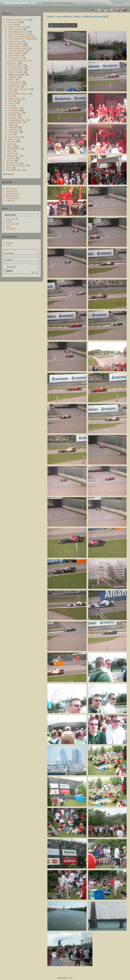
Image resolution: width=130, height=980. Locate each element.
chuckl (10, 153)
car (10, 106)
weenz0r (11, 141)
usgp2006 (13, 129)
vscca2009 (13, 132)
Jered (10, 144)
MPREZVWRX (14, 149)
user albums (12, 22)
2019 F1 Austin (15, 53)
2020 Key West (15, 44)
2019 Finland (14, 55)
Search (9, 221)
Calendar (10, 200)
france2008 (13, 110)
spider (11, 125)
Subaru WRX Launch (18, 94)
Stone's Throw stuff (17, 27)
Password (8, 260)
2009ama (13, 77)
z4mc (8, 168)
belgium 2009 (14, 99)
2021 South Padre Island (19, 36)
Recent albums (13, 196)
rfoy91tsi (11, 158)
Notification (11, 229)
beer (10, 96)
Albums (6, 13)
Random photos (13, 198)
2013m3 (10, 161)
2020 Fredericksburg (18, 48)
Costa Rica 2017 (16, 70)
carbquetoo (13, 108)
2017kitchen (14, 137)
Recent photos (13, 193)
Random (12, 139)
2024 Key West (15, 29)
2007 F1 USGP (15, 72)
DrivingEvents (12, 163)
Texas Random (15, 46)
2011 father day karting (19, 89)
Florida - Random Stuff (16, 20)
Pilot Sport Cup (15, 58)
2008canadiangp (16, 75)
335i (10, 91)
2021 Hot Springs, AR (18, 34)
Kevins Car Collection (16, 165)
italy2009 (12, 115)
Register (10, 243)
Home (51, 16)
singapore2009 (15, 122)
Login (9, 245)
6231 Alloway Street (17, 32)
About (9, 226)
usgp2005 (13, 127)
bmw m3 (12, 101)
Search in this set (65, 25)
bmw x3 (12, 103)
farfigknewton (13, 156)
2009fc (11, 79)
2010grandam (15, 84)
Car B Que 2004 (16, 67)
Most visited (11, 188)
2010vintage (14, 87)
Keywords (10, 219)
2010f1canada (15, 82)
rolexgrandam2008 (17, 120)
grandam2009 (15, 113)
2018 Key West (15, 65)
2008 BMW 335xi (14, 170)
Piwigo (70, 978)
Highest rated (12, 191)
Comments (11, 224)
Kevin (10, 146)
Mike (9, 151)
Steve (10, 25)
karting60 (13, 118)
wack (11, 134)
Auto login (10, 267)
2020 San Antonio (16, 51)
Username (9, 253)
